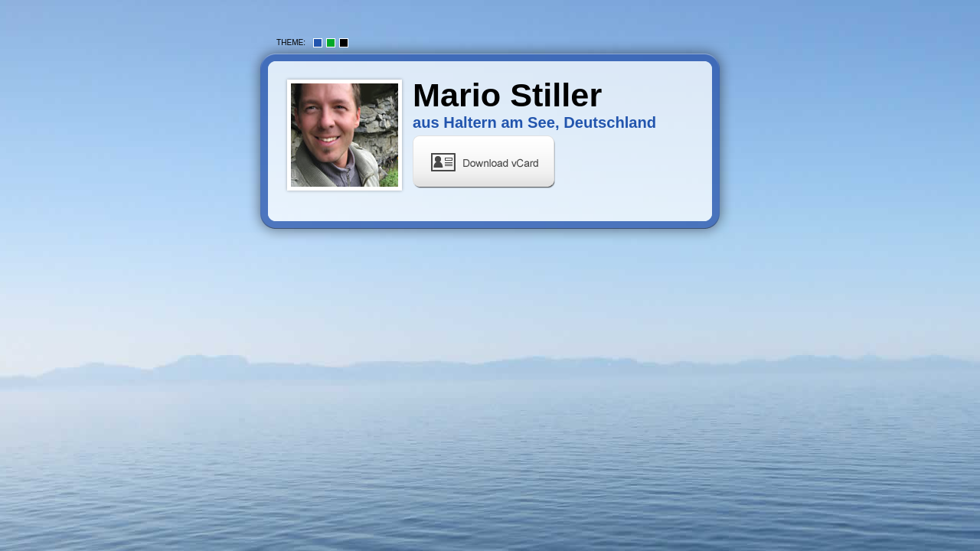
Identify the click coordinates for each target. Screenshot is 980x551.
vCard (484, 162)
